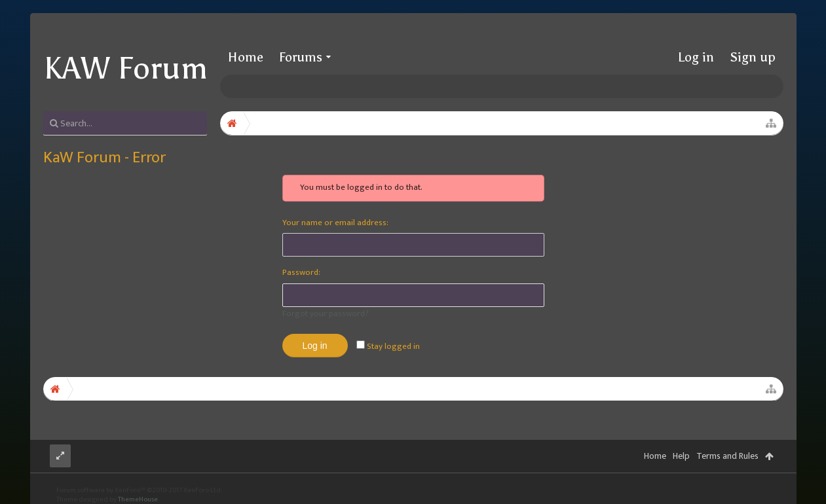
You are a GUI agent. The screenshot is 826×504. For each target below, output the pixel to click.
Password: (301, 272)
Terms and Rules (727, 456)
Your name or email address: (335, 223)
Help (681, 456)
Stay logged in (388, 346)
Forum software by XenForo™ (139, 490)
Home (246, 57)
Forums (301, 57)
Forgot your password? (326, 314)
